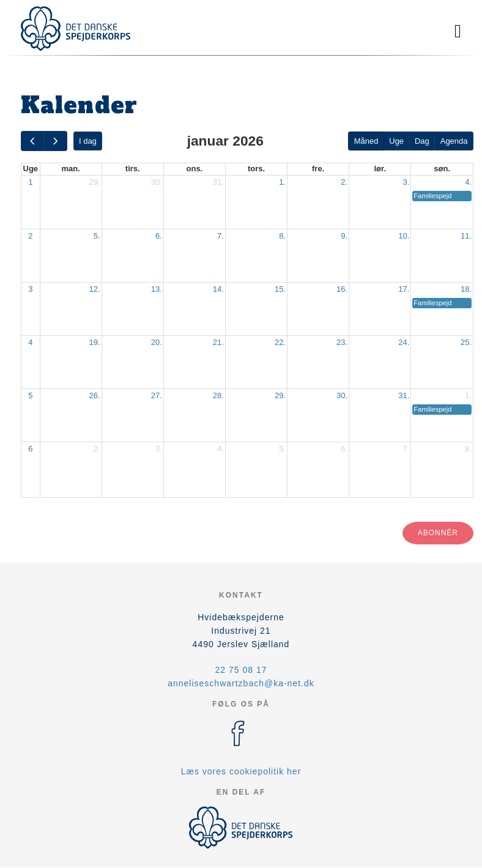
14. (218, 289)
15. (280, 289)
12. (95, 289)
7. (221, 236)
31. (218, 182)
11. (466, 236)
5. (97, 236)
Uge (396, 141)
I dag (88, 141)
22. (280, 342)
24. (404, 342)
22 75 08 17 (241, 670)
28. (218, 395)
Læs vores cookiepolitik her (241, 771)
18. (466, 289)
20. (157, 342)
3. (406, 182)
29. (95, 182)
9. (344, 236)
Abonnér (438, 533)
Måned (366, 141)
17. (404, 289)
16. (342, 289)
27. (157, 395)
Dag (422, 141)
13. (157, 289)
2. (344, 182)
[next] (55, 141)
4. (468, 182)
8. (282, 236)
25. (466, 342)
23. (342, 342)
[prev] (32, 141)
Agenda (454, 141)
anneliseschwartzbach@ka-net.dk (241, 683)
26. (95, 395)
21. (218, 342)
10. (404, 236)
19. (95, 342)
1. (282, 182)
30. (157, 182)
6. (159, 236)
